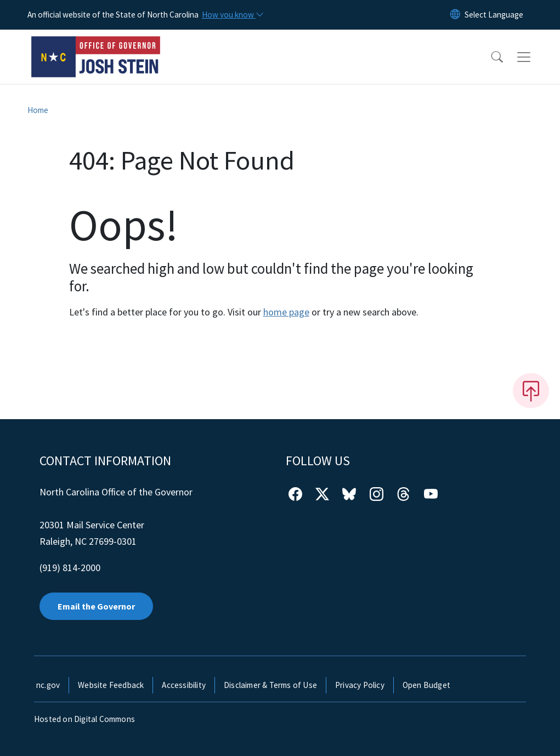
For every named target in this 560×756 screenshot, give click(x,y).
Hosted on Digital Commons (84, 719)
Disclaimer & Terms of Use (270, 685)
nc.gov (48, 685)
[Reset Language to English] (455, 15)
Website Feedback (111, 685)
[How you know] (232, 15)
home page (286, 312)
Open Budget (426, 685)
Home (38, 110)
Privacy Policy (360, 685)
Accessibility (184, 685)
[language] (494, 15)
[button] (490, 57)
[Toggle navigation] (534, 57)
